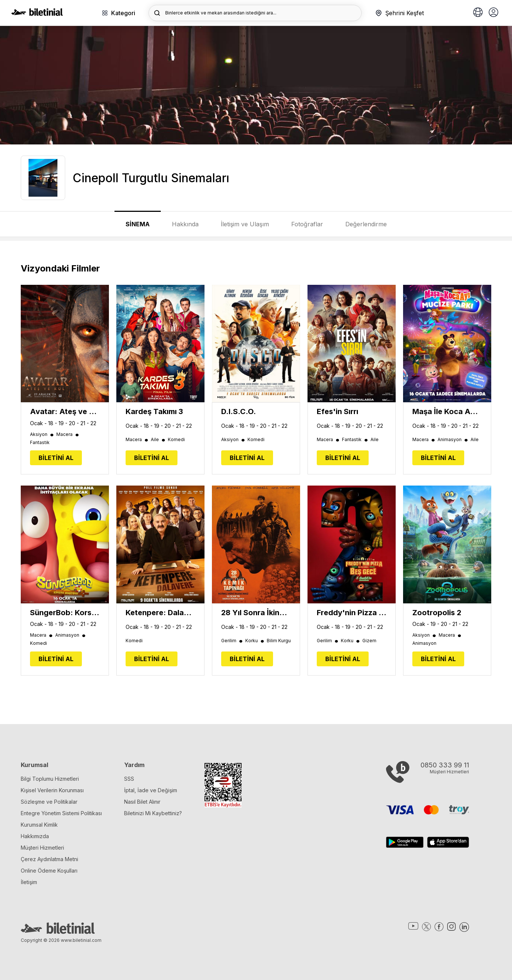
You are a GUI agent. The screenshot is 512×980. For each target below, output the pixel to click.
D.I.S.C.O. (239, 411)
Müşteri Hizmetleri (42, 848)
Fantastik (40, 443)
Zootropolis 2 (437, 613)
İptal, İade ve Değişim (151, 790)
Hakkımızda (35, 836)
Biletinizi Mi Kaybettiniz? (153, 813)
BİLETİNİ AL (56, 458)
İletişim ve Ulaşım (245, 224)
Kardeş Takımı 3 (154, 411)
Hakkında (185, 224)
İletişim (29, 882)
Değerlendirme (366, 224)
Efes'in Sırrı (338, 411)
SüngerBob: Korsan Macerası (65, 613)
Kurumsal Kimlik (39, 825)
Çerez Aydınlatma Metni (49, 859)
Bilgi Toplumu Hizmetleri (50, 779)
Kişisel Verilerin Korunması (52, 790)
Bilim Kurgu (279, 641)
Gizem (369, 641)
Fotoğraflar (307, 224)
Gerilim (232, 641)
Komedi (176, 440)
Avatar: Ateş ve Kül (65, 411)
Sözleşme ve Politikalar (49, 802)
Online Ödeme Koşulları (49, 871)
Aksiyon (42, 434)
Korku (255, 641)
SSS (129, 779)
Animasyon (453, 440)
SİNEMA (138, 224)
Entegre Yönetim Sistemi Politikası (61, 813)
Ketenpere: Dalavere (160, 613)
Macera (68, 434)
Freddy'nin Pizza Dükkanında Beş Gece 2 (352, 613)
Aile (158, 440)
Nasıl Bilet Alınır (142, 802)
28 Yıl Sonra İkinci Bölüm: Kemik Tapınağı (256, 613)
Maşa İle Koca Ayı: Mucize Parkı (447, 411)
